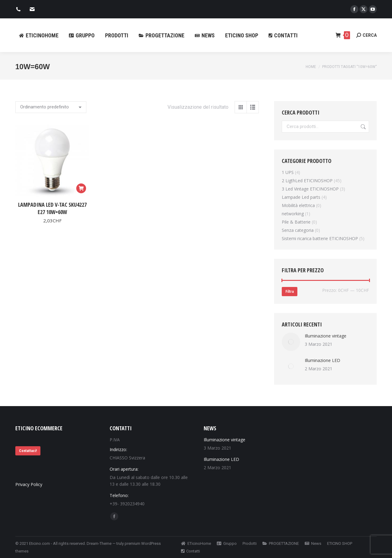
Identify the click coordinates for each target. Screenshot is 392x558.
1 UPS (288, 172)
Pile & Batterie (296, 222)
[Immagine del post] (291, 342)
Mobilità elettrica (298, 205)
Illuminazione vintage (326, 336)
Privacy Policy (29, 484)
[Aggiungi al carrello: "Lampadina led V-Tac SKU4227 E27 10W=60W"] (81, 188)
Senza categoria (298, 230)
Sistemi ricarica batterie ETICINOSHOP (320, 238)
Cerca (363, 127)
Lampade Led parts (301, 197)
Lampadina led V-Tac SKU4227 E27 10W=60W (52, 208)
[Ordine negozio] (51, 107)
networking (293, 214)
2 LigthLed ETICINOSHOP (307, 181)
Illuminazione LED (322, 360)
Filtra (290, 292)
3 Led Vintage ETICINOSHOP (310, 189)
